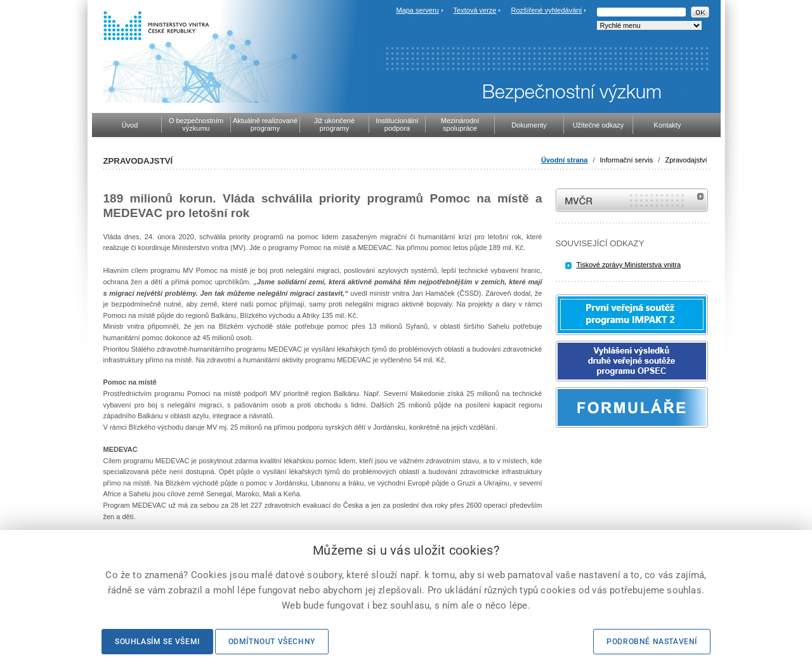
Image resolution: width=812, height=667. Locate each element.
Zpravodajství (686, 160)
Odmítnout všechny (272, 642)
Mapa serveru (417, 10)
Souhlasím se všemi (157, 642)
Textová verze (475, 10)
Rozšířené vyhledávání (547, 10)
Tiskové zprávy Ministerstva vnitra (629, 265)
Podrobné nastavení (652, 642)
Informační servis (627, 160)
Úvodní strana (564, 160)
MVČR (632, 200)
